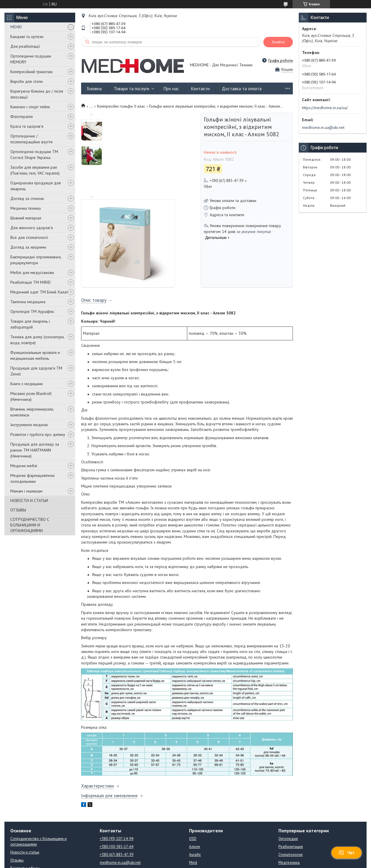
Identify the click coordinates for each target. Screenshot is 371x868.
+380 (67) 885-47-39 (116, 817)
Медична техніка (26, 208)
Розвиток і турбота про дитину (38, 434)
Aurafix (195, 817)
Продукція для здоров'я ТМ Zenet (36, 371)
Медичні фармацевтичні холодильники (32, 478)
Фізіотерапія (22, 117)
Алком (194, 809)
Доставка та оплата (242, 89)
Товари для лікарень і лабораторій (30, 324)
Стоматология (290, 817)
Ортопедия (288, 801)
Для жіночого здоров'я (32, 228)
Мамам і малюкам (26, 491)
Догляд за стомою (27, 198)
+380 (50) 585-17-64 (116, 809)
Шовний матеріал (26, 218)
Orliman (196, 832)
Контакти (200, 89)
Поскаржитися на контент (190, 862)
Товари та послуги (132, 89)
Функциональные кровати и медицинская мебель (35, 355)
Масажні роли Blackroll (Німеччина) (31, 396)
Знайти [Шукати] (278, 42)
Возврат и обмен (25, 830)
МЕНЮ (16, 27)
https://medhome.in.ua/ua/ (325, 108)
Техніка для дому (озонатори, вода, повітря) (37, 340)
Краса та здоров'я (27, 126)
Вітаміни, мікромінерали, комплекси (32, 412)
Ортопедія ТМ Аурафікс (32, 311)
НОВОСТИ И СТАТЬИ (29, 501)
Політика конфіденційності (237, 862)
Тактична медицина (28, 302)
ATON (194, 840)
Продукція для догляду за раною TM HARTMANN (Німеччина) (35, 450)
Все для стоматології (29, 237)
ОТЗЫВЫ (18, 510)
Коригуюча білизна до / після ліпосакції (37, 94)
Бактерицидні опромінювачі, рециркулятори (36, 260)
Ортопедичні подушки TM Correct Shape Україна (34, 155)
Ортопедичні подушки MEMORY (31, 59)
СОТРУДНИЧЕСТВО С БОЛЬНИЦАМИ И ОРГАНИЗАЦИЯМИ (30, 525)
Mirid (193, 824)
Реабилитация (291, 809)
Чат (347, 853)
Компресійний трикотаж (31, 72)
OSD (193, 801)
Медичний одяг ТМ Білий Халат (39, 292)
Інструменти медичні (29, 425)
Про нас (171, 89)
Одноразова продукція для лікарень (36, 186)
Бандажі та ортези (27, 37)
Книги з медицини (27, 384)
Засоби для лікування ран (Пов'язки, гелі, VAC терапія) (35, 170)
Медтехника (289, 824)
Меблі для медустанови (32, 273)
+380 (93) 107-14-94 (116, 801)
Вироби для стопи (27, 81)
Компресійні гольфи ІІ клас (121, 106)
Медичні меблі (24, 466)
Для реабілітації (25, 46)
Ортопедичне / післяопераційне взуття (31, 139)
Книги (283, 832)
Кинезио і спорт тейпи (30, 107)
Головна (94, 89)
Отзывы (17, 822)
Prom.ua (214, 857)
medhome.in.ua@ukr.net (323, 127)
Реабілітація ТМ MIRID (31, 282)
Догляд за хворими (28, 247)
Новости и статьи (25, 814)
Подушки (286, 840)
